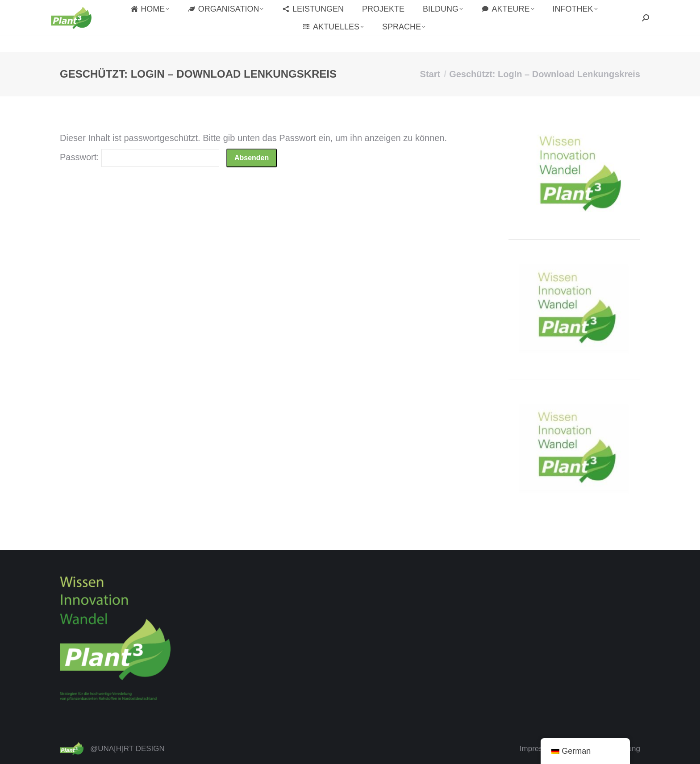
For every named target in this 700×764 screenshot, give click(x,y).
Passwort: (140, 157)
